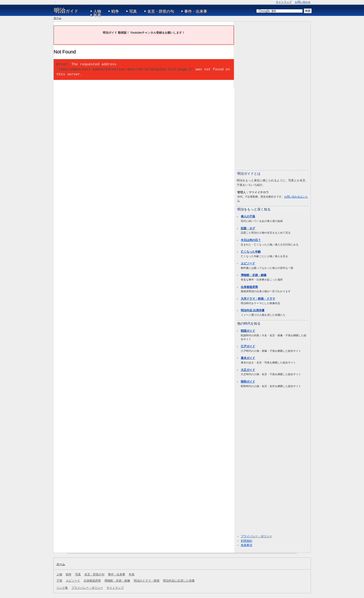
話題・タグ (248, 228)
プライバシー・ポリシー (256, 536)
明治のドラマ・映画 (147, 581)
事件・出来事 (196, 11)
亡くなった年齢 (251, 252)
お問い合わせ (303, 2)
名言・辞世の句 (161, 11)
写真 (133, 11)
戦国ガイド (248, 331)
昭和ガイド (248, 382)
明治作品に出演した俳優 (179, 581)
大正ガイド (248, 370)
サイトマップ (284, 2)
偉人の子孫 (248, 216)
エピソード (248, 263)
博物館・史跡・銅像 (254, 275)
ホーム (58, 18)
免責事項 (246, 545)
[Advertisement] (272, 96)
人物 (97, 11)
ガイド (66, 10)
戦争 (115, 11)
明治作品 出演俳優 (253, 310)
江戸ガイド (248, 346)
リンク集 (62, 588)
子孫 (59, 581)
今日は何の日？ (251, 240)
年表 (97, 15)
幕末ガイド (248, 358)
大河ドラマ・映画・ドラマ (258, 299)
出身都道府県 (249, 287)
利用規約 (246, 541)
